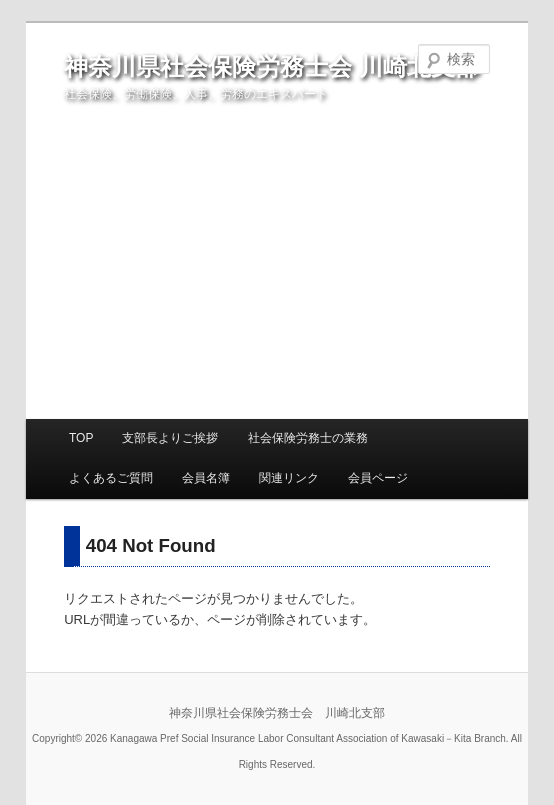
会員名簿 (206, 478)
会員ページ (378, 478)
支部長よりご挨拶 (170, 438)
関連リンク (289, 478)
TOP (81, 438)
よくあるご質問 (111, 478)
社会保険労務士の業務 (308, 438)
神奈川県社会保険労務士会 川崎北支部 (271, 66)
